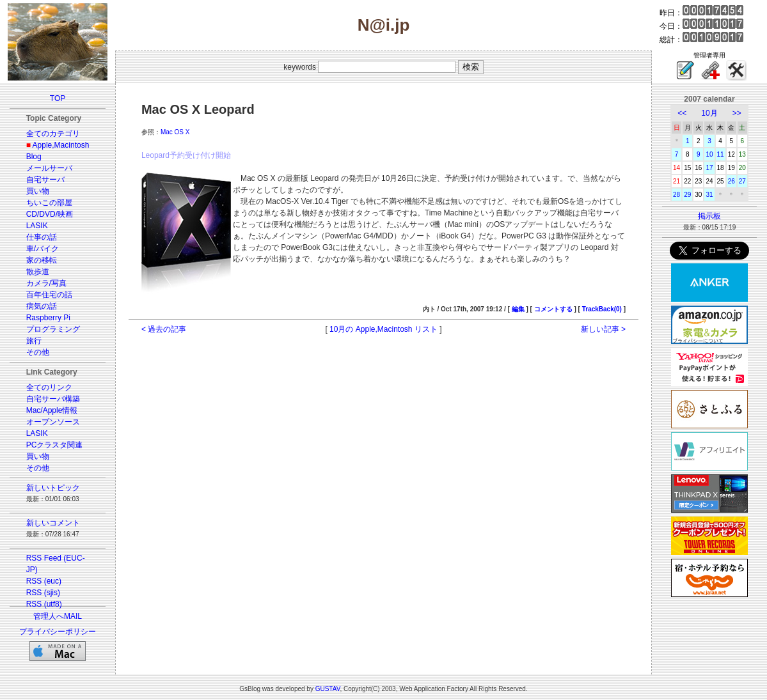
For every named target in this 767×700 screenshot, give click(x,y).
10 (709, 154)
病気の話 (42, 306)
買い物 (38, 191)
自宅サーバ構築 (53, 399)
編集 (518, 309)
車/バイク (43, 249)
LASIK (37, 226)
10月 (709, 113)
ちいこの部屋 (49, 203)
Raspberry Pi (48, 318)
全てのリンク (49, 387)
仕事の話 (42, 237)
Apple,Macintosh (61, 145)
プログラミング (53, 329)
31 (709, 195)
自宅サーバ (45, 180)
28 (676, 195)
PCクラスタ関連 (55, 445)
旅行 (34, 341)
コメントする (553, 309)
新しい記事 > (603, 329)
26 (731, 181)
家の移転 (42, 260)
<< (682, 113)
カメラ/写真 (46, 283)
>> (737, 113)
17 (709, 168)
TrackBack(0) (602, 309)
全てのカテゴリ (53, 134)
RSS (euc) (44, 581)
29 (687, 195)
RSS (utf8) (44, 604)
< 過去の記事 (164, 329)
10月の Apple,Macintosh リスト (383, 329)
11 (721, 154)
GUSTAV (328, 689)
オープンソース (53, 422)
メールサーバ (49, 168)
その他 (38, 352)
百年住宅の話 (49, 295)
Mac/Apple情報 (52, 410)
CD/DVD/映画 (50, 214)
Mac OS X (175, 132)
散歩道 (38, 272)
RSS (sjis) (43, 593)
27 (742, 181)
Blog (34, 157)
